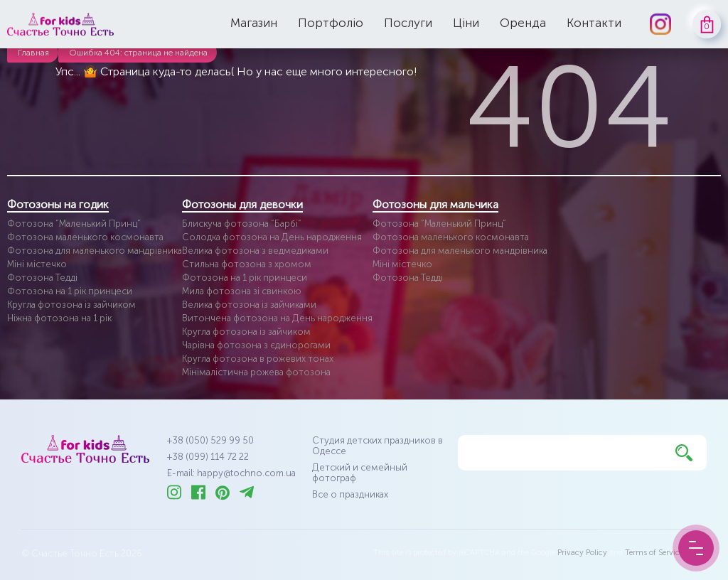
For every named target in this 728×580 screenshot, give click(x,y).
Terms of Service (654, 553)
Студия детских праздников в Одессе (378, 446)
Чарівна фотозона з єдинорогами (256, 345)
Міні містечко (37, 264)
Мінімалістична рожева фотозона (256, 372)
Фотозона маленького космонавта (85, 237)
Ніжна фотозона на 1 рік (59, 318)
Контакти (594, 23)
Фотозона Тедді (42, 278)
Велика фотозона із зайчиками (249, 305)
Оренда (523, 23)
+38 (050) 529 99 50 (210, 440)
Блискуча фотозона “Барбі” (242, 224)
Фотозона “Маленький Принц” (74, 224)
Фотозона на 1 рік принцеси (70, 291)
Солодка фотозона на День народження (272, 237)
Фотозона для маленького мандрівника (95, 251)
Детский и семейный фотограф (360, 473)
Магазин (254, 23)
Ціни (466, 23)
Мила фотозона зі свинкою (242, 291)
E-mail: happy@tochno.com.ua (231, 473)
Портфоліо (331, 23)
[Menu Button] (696, 548)
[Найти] (684, 453)
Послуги (408, 23)
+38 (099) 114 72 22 (208, 457)
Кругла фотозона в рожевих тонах (258, 359)
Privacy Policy (582, 553)
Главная (33, 53)
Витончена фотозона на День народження (277, 318)
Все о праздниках (350, 494)
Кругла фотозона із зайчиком (71, 305)
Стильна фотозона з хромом (247, 264)
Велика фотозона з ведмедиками (255, 251)
